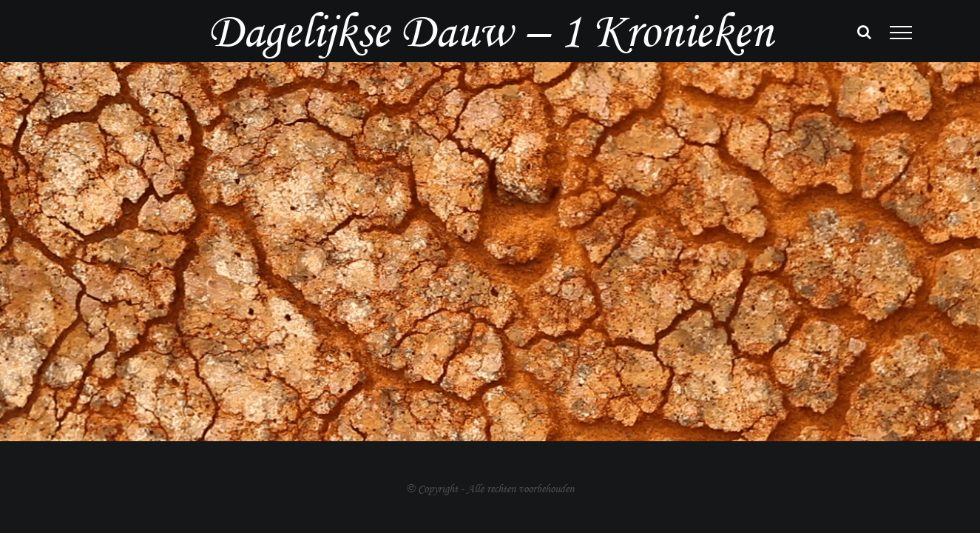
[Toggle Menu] (900, 33)
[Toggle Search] (864, 32)
